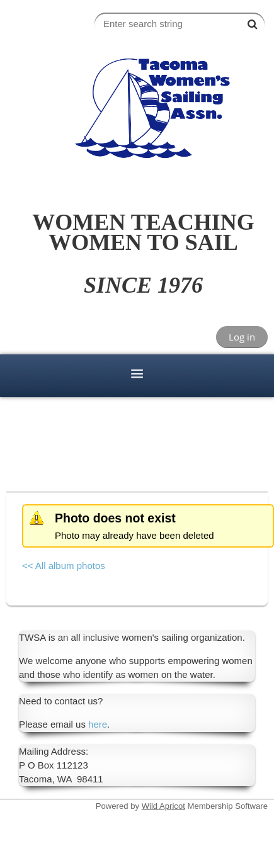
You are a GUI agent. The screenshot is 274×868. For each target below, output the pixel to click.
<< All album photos (64, 566)
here (98, 724)
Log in (242, 337)
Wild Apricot (163, 806)
